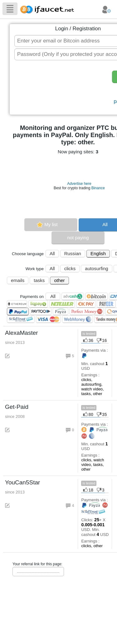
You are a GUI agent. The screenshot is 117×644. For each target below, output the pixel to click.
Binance (98, 188)
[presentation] (61, 88)
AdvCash (73, 296)
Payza (61, 311)
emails (18, 280)
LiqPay (38, 304)
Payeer (106, 304)
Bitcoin (96, 296)
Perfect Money (87, 311)
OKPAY (86, 304)
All (52, 253)
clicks (70, 268)
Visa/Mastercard (48, 319)
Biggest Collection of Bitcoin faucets (49, 9)
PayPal (18, 312)
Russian (73, 253)
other (59, 280)
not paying (78, 238)
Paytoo (41, 311)
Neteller (62, 304)
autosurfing (96, 268)
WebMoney (78, 319)
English (98, 253)
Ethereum (17, 304)
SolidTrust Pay (21, 319)
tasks (39, 280)
